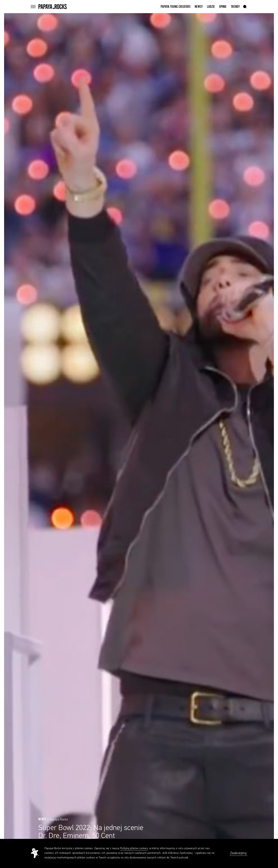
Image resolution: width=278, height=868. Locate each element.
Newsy (199, 7)
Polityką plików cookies (134, 848)
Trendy (235, 7)
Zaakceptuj (238, 853)
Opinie (223, 7)
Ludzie (211, 7)
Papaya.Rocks (59, 820)
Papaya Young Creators (176, 7)
